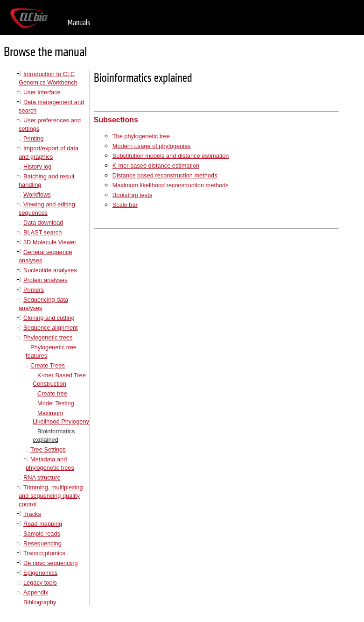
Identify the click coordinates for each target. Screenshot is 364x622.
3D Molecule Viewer (50, 242)
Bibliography (40, 602)
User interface (42, 92)
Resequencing (42, 543)
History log (37, 166)
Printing (33, 138)
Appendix (36, 592)
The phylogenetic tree (141, 136)
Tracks (32, 514)
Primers (34, 290)
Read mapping (43, 524)
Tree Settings (48, 449)
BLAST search (42, 232)
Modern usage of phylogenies (152, 146)
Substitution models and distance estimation (171, 156)
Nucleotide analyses (50, 270)
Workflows (37, 194)
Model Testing (56, 403)
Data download (43, 223)
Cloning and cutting (49, 318)
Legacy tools (40, 583)
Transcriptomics (44, 553)
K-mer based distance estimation (156, 166)
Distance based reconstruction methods (165, 175)
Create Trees (48, 365)
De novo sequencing (51, 563)
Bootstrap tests (132, 195)
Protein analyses (45, 280)
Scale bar (125, 205)
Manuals (79, 23)
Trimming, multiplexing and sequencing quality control (51, 496)
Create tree (52, 393)
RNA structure (42, 477)
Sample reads (42, 534)
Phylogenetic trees (48, 337)
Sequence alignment (51, 328)
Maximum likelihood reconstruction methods (171, 185)
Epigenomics (40, 573)
